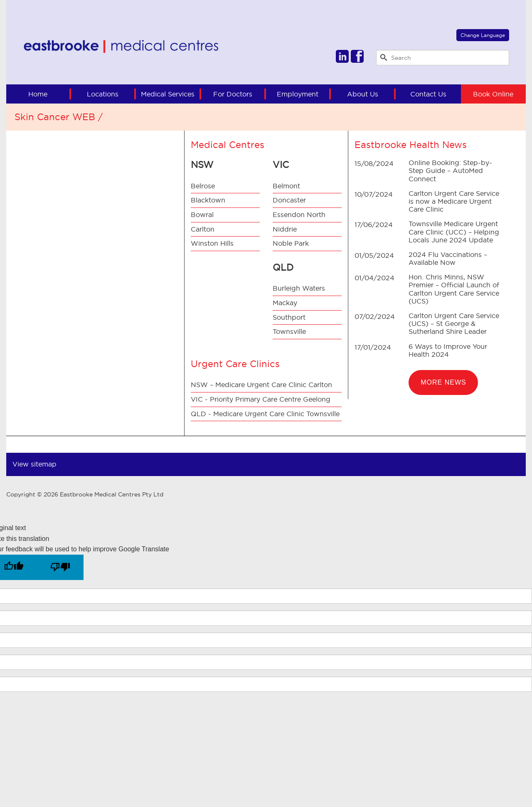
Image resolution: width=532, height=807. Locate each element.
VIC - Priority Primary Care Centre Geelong (261, 399)
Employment (298, 94)
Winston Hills (212, 243)
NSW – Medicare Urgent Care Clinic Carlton (261, 385)
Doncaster (289, 200)
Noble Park (291, 243)
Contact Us (428, 94)
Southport (289, 317)
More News (443, 382)
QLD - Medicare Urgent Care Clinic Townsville (265, 414)
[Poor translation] (60, 567)
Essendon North (299, 215)
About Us (363, 94)
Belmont (286, 186)
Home (38, 94)
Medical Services (168, 94)
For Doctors (233, 94)
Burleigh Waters (299, 288)
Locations (103, 94)
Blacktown (208, 200)
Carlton (203, 229)
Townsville (289, 331)
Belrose (203, 186)
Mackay (285, 303)
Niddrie (285, 229)
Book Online (493, 94)
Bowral (202, 215)
